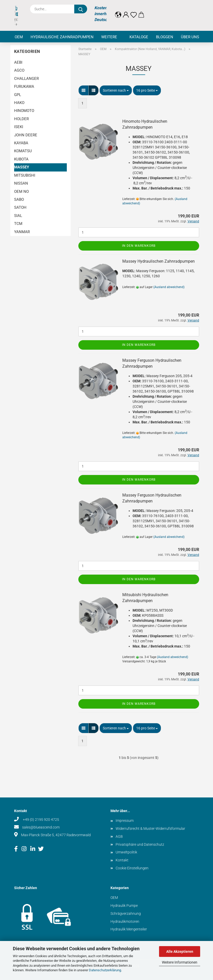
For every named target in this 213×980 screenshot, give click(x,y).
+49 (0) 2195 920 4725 (41, 820)
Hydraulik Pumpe (124, 906)
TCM (18, 224)
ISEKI (19, 127)
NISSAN (21, 183)
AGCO (19, 70)
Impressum (125, 821)
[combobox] (116, 90)
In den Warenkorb (139, 246)
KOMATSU (23, 151)
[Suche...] (81, 9)
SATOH (20, 207)
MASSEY (22, 167)
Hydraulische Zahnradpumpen (62, 37)
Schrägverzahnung (126, 914)
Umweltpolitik (126, 852)
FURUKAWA (24, 87)
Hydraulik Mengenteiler (129, 929)
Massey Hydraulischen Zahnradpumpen (159, 261)
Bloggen (165, 37)
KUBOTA (21, 159)
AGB (119, 836)
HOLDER (21, 119)
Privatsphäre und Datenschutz (140, 844)
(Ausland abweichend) (169, 287)
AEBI (18, 62)
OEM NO (21, 192)
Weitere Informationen (180, 962)
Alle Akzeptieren (180, 952)
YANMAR (22, 232)
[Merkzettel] (134, 11)
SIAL (18, 216)
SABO (19, 199)
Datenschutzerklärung (105, 970)
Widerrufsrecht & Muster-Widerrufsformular (150, 829)
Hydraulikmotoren (125, 921)
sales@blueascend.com (41, 827)
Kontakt (122, 860)
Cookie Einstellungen (132, 868)
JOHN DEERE (26, 135)
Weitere (109, 37)
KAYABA (21, 143)
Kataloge (139, 37)
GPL (18, 95)
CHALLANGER (26, 79)
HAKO (19, 103)
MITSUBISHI (25, 175)
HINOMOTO (24, 111)
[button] (118, 11)
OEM (19, 37)
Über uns (190, 37)
